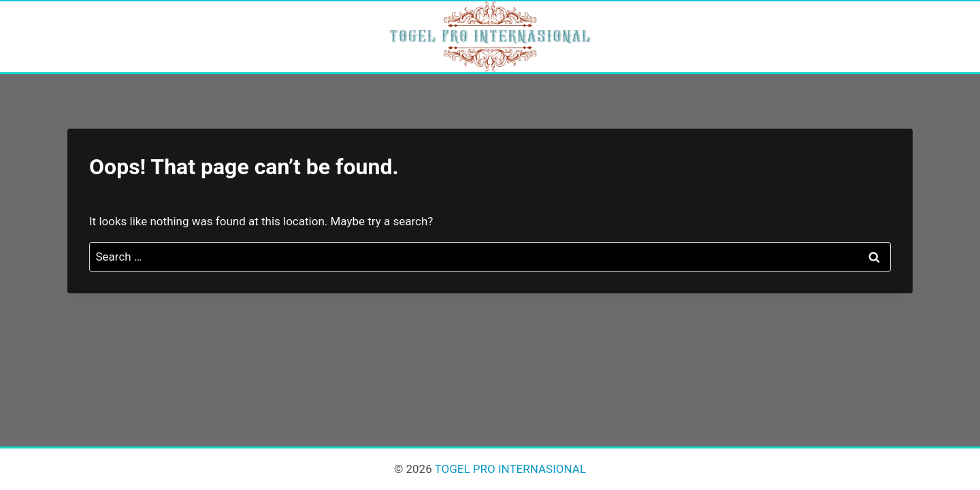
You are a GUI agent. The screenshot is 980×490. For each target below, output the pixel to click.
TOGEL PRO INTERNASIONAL (509, 469)
